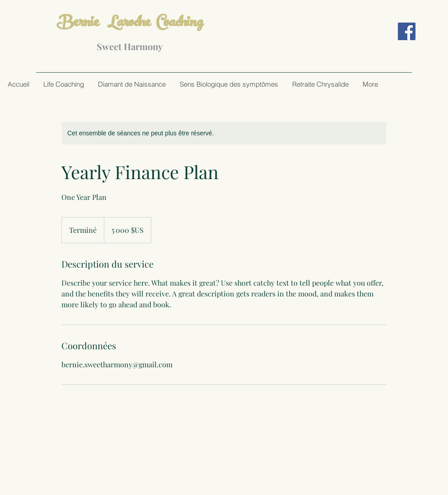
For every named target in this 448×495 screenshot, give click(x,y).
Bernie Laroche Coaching (130, 24)
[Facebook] (407, 31)
